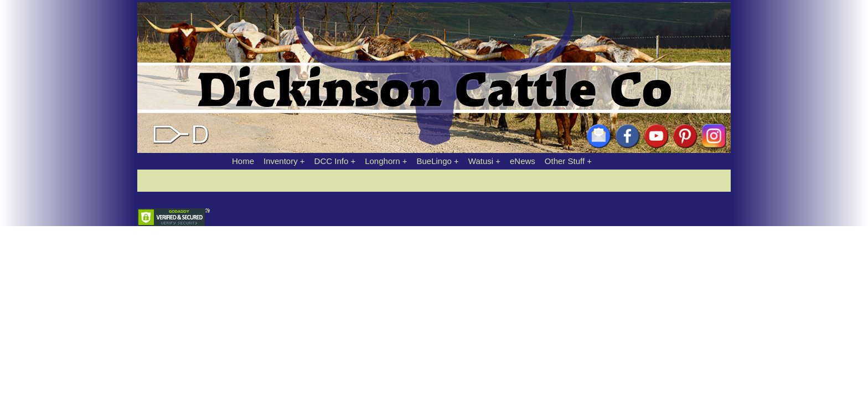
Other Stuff (565, 161)
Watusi (481, 161)
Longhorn (382, 161)
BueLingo (434, 161)
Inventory (281, 161)
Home (243, 161)
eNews (523, 161)
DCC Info (332, 161)
